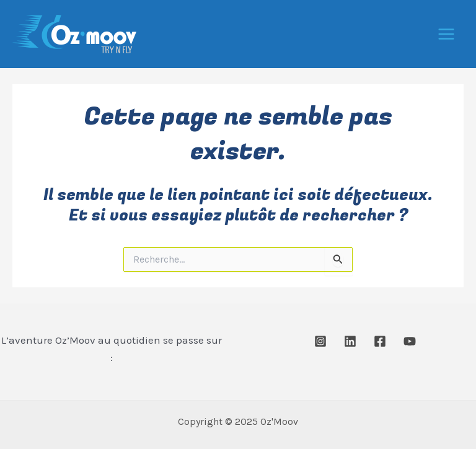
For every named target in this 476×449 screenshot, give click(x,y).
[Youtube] (410, 341)
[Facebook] (380, 341)
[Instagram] (320, 341)
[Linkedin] (350, 341)
